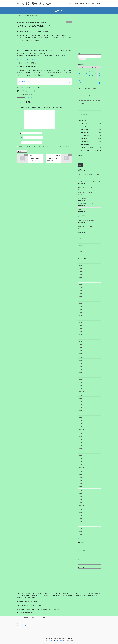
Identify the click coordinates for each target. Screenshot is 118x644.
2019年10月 (81, 512)
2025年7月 (81, 294)
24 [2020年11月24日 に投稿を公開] (83, 78)
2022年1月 (81, 427)
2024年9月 (81, 325)
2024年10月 (81, 322)
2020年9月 (81, 477)
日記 (31, 98)
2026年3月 (81, 268)
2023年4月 (81, 379)
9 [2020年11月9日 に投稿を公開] (80, 74)
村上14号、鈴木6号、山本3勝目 (86, 109)
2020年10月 (81, 474)
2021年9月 (81, 439)
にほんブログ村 (21, 625)
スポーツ (69, 22)
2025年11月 (81, 281)
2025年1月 (81, 313)
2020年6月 (81, 487)
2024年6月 (81, 335)
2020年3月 (81, 496)
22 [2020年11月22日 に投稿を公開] (99, 76)
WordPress (52, 640)
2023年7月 (81, 370)
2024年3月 (81, 344)
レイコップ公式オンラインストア (26, 59)
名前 (19, 133)
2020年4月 (81, 493)
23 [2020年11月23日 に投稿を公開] (80, 78)
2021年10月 (81, 436)
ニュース (81, 242)
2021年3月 (81, 458)
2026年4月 (81, 265)
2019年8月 (81, 518)
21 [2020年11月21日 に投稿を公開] (96, 76)
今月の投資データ (52, 159)
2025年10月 (81, 284)
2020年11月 (81, 471)
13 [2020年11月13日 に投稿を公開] (93, 74)
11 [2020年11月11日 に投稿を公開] (86, 74)
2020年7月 (81, 484)
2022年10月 (81, 398)
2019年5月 (81, 528)
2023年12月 (81, 354)
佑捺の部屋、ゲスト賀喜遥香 (85, 226)
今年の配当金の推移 (83, 115)
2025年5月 (81, 300)
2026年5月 (81, 262)
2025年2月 (81, 309)
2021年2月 (81, 462)
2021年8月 (81, 442)
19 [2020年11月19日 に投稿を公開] (89, 76)
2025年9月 (81, 287)
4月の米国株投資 (82, 215)
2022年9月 (81, 401)
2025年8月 (81, 290)
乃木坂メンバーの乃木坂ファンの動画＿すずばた (89, 89)
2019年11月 (81, 509)
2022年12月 (81, 392)
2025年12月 (81, 278)
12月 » (99, 83)
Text (81, 156)
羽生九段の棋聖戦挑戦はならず (85, 204)
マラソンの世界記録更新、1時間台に (87, 221)
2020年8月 (81, 480)
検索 (79, 53)
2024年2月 (81, 347)
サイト (19, 142)
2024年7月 (81, 332)
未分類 (80, 251)
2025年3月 (81, 306)
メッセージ (81, 567)
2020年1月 (81, 503)
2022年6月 (81, 411)
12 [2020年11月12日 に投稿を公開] (89, 74)
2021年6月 (81, 449)
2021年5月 (81, 452)
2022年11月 (81, 395)
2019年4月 (81, 531)
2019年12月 (81, 506)
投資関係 (81, 245)
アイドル (81, 236)
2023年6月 (81, 373)
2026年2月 (81, 271)
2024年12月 (81, 316)
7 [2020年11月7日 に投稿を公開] (96, 71)
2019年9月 (81, 515)
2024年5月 (81, 338)
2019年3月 (81, 534)
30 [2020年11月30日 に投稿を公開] (80, 80)
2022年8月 (81, 404)
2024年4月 (81, 341)
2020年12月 (81, 468)
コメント (20, 129)
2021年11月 (81, 433)
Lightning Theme (59, 640)
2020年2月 (81, 500)
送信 (81, 165)
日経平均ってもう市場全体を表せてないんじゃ (89, 97)
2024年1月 (81, 351)
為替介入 (80, 209)
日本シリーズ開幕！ (24, 81)
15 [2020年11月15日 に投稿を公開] (99, 74)
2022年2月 (81, 424)
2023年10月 (81, 360)
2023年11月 (81, 357)
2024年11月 (81, 319)
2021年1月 (81, 465)
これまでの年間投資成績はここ (27, 613)
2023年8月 (81, 366)
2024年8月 (81, 328)
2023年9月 (81, 363)
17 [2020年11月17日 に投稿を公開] (83, 76)
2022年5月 (81, 414)
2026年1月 (81, 275)
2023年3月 (81, 382)
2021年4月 (81, 455)
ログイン (80, 539)
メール (20, 138)
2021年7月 (81, 446)
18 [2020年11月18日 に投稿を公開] (86, 76)
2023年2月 (81, 385)
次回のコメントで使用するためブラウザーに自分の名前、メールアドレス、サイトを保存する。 (44, 147)
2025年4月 (81, 303)
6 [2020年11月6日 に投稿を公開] (93, 71)
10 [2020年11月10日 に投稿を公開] (83, 74)
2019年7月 (81, 522)
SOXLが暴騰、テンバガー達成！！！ (87, 103)
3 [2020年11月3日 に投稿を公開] (83, 71)
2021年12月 (81, 430)
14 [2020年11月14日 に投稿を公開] (96, 74)
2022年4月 (81, 417)
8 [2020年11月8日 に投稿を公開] (99, 71)
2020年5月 (81, 490)
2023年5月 (81, 376)
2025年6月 (81, 297)
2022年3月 (81, 420)
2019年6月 (81, 525)
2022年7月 (81, 408)
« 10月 (80, 83)
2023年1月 (81, 389)
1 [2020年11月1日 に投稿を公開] (99, 69)
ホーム (20, 618)
